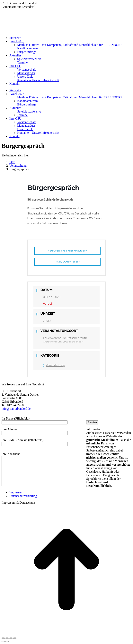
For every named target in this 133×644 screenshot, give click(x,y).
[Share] (7, 638)
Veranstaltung (54, 365)
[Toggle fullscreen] (11, 638)
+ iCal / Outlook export (68, 262)
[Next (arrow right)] (7, 642)
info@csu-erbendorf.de (16, 409)
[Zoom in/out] (15, 638)
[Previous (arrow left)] (3, 642)
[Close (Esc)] (3, 638)
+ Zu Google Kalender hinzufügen (67, 251)
